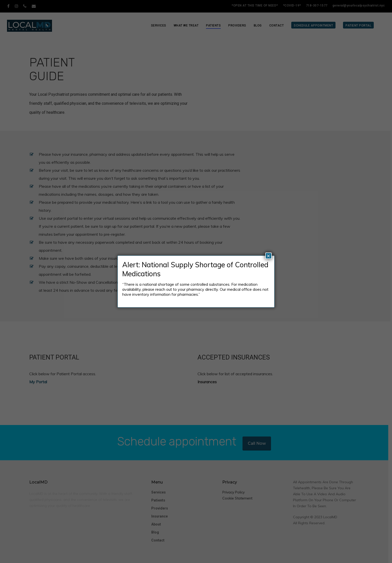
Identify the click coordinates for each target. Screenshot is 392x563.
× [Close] (268, 256)
